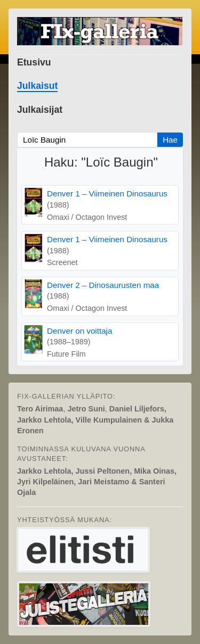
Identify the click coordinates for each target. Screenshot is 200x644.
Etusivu (34, 62)
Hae (170, 140)
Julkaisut (37, 86)
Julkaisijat (40, 110)
